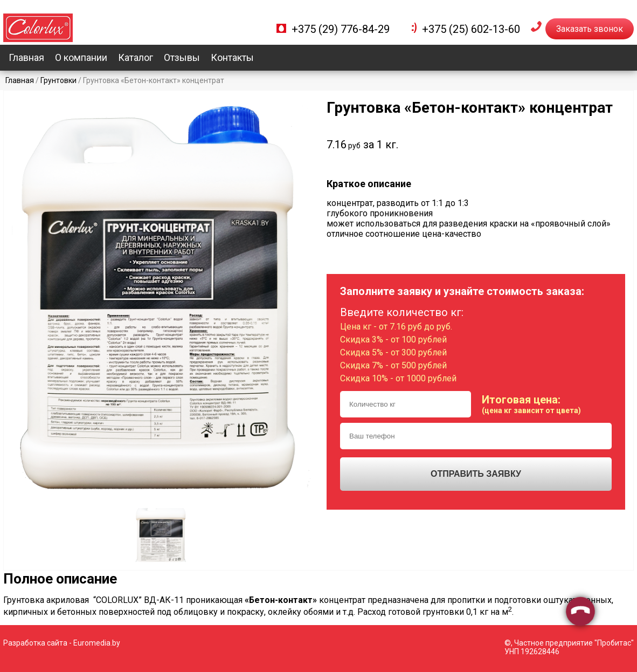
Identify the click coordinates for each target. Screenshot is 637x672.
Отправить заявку (476, 474)
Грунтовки (58, 80)
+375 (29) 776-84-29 (341, 29)
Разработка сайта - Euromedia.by (62, 643)
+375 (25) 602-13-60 (471, 29)
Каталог (136, 57)
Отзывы (182, 57)
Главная (26, 57)
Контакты (232, 57)
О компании (81, 57)
